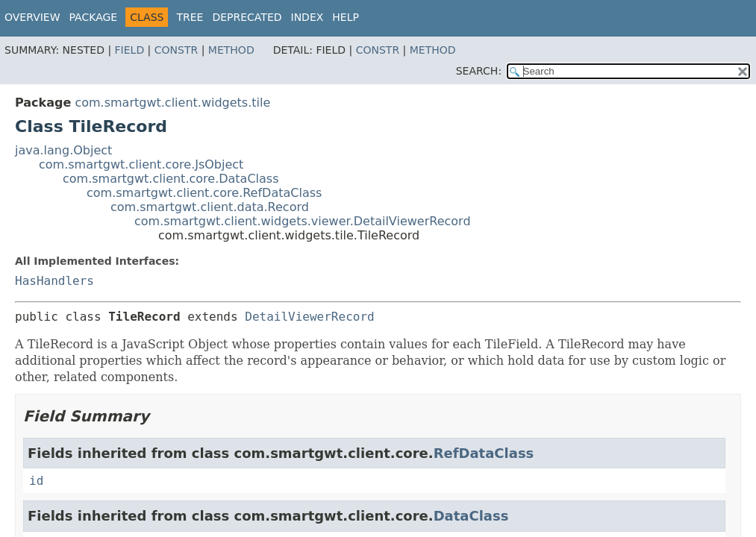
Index (307, 17)
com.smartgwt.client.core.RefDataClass (204, 193)
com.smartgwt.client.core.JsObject (141, 164)
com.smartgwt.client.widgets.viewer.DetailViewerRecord (303, 221)
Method (231, 50)
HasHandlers (54, 281)
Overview (32, 17)
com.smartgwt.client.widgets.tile (172, 103)
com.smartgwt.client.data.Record (210, 207)
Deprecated (247, 17)
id (36, 481)
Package (94, 17)
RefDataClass (484, 453)
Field (130, 50)
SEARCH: (479, 71)
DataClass (471, 516)
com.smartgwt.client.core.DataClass (171, 179)
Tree (190, 17)
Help (346, 17)
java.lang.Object (63, 150)
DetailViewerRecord (309, 317)
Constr (176, 50)
